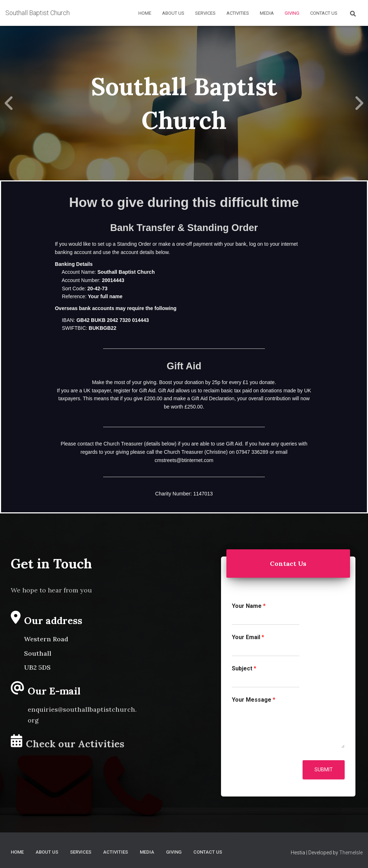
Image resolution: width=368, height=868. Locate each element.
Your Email (248, 637)
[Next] (359, 103)
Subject (244, 668)
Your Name (249, 606)
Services (205, 13)
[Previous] (9, 103)
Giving (292, 13)
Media (267, 13)
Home (145, 13)
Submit (324, 770)
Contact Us (324, 13)
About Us (173, 13)
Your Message (254, 700)
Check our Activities (75, 744)
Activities (238, 13)
